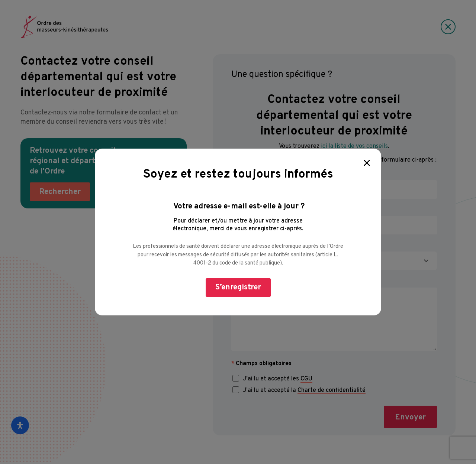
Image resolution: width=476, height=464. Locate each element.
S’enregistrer (238, 287)
